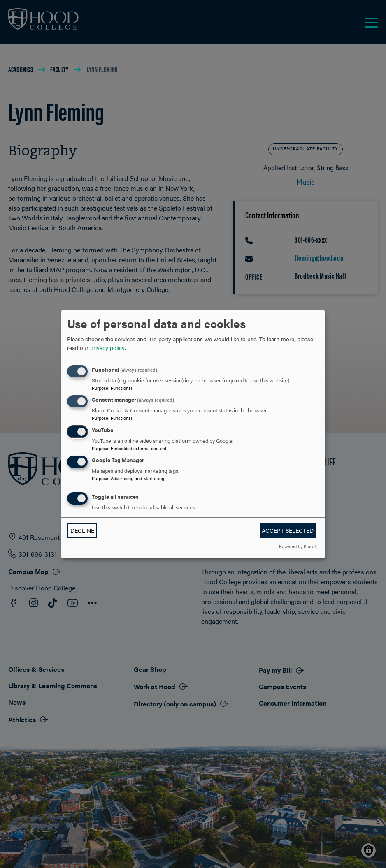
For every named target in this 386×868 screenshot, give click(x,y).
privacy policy (107, 347)
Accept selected (288, 530)
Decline (82, 530)
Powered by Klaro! (297, 546)
